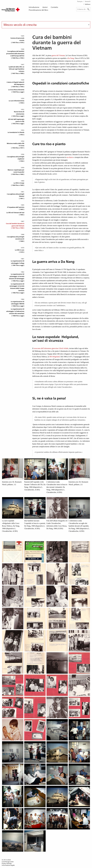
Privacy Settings (7, 863)
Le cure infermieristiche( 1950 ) (16, 102)
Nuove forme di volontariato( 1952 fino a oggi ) (18, 114)
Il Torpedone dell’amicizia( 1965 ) (16, 208)
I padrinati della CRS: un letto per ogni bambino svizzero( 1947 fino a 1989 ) (16, 70)
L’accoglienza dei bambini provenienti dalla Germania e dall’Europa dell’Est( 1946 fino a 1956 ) (15, 55)
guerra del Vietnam (58, 55)
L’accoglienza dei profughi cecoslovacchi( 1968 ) (16, 239)
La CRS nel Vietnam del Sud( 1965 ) (15, 214)
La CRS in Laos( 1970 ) (20, 251)
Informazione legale (8, 865)
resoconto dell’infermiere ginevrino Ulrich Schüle (51, 348)
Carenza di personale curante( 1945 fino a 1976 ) (17, 40)
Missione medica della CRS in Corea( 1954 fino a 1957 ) (16, 146)
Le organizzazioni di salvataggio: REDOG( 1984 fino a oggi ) (18, 304)
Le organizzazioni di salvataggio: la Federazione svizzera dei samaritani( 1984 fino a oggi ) (15, 312)
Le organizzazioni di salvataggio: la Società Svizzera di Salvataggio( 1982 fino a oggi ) (17, 277)
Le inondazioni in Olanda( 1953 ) (16, 133)
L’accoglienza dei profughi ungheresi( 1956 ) (16, 159)
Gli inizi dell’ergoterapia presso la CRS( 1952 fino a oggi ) (16, 121)
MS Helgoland (55, 357)
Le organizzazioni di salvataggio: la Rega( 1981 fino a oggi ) (18, 263)
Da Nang (71, 58)
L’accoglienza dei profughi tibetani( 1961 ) (16, 196)
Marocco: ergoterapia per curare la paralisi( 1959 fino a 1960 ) (16, 172)
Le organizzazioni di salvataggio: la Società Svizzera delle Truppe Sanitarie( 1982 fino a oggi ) (17, 288)
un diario (70, 157)
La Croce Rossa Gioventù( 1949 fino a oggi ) (16, 91)
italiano (88, 4)
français (80, 1)
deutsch (88, 1)
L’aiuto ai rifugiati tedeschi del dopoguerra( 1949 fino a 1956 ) (15, 84)
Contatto (54, 7)
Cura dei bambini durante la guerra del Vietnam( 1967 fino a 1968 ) (15, 226)
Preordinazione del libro (38, 10)
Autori (45, 7)
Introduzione (34, 7)
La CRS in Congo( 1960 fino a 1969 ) (18, 184)
